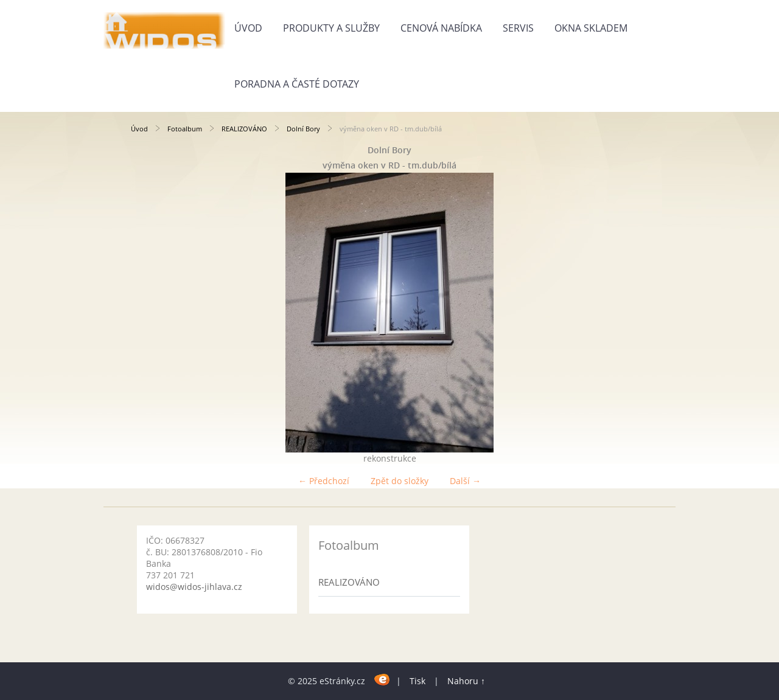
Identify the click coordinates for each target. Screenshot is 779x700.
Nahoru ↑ (466, 681)
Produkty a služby (331, 28)
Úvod (248, 28)
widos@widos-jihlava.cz (194, 587)
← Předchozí (324, 481)
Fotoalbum (185, 129)
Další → (465, 481)
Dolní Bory (303, 129)
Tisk (417, 681)
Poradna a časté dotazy (297, 84)
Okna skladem (591, 28)
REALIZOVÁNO (244, 129)
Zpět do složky (400, 481)
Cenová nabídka (441, 28)
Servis (518, 28)
